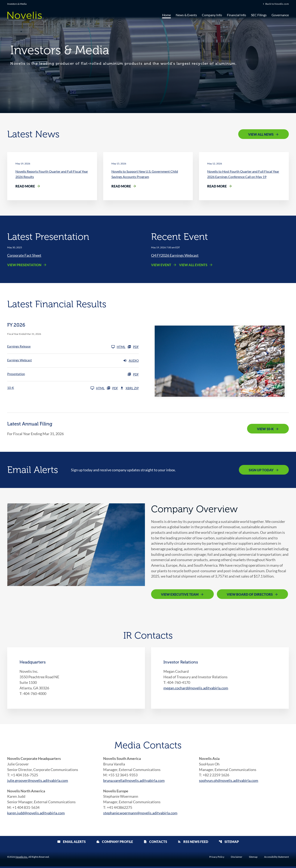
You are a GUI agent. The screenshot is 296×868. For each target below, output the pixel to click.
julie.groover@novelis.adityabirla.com (38, 782)
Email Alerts (71, 843)
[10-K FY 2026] (56, 388)
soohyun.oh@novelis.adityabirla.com (229, 782)
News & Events (186, 15)
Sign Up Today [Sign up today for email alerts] (261, 470)
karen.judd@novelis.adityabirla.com (36, 814)
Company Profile (115, 843)
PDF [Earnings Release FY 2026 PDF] (133, 347)
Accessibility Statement (276, 859)
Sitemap (229, 843)
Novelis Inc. (22, 858)
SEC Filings (259, 15)
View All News (261, 134)
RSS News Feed (193, 843)
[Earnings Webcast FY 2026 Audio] (73, 361)
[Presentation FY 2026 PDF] (73, 374)
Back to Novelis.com (277, 4)
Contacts (155, 843)
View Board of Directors (250, 595)
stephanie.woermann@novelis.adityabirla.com (140, 814)
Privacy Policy (217, 859)
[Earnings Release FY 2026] (66, 347)
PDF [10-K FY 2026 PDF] (112, 388)
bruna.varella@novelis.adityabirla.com (134, 782)
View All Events (193, 265)
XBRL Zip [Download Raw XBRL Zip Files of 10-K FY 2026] (129, 388)
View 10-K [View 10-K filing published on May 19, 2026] (265, 429)
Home (166, 15)
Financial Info (236, 15)
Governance (280, 15)
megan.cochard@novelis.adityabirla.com (196, 689)
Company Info (212, 15)
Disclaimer (237, 859)
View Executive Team (180, 595)
